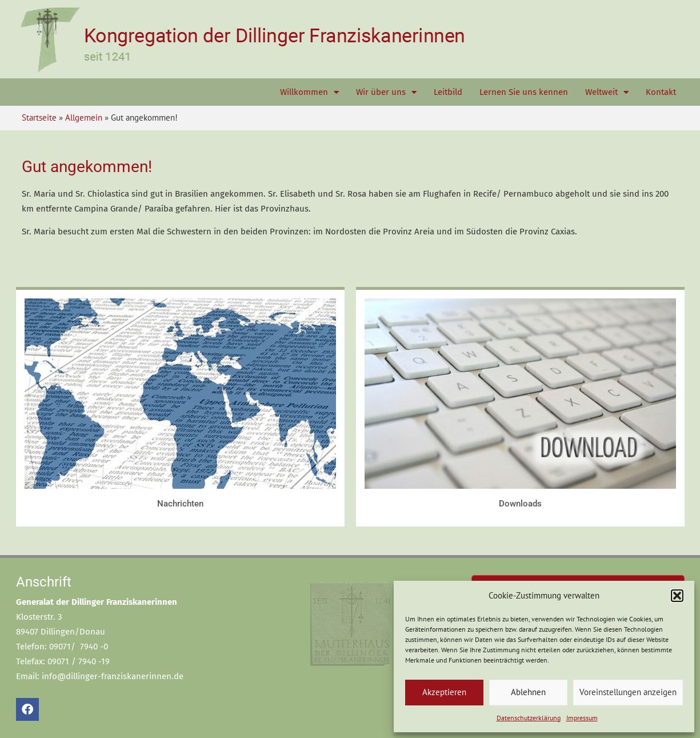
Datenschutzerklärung (529, 718)
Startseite (39, 117)
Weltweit (607, 92)
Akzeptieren (444, 692)
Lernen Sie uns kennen (524, 92)
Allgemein (84, 117)
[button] (677, 596)
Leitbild (448, 92)
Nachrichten (180, 504)
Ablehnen (528, 692)
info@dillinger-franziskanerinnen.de (113, 676)
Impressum (582, 718)
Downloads (520, 504)
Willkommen (309, 92)
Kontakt (661, 92)
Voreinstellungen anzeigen (628, 692)
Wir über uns (386, 92)
